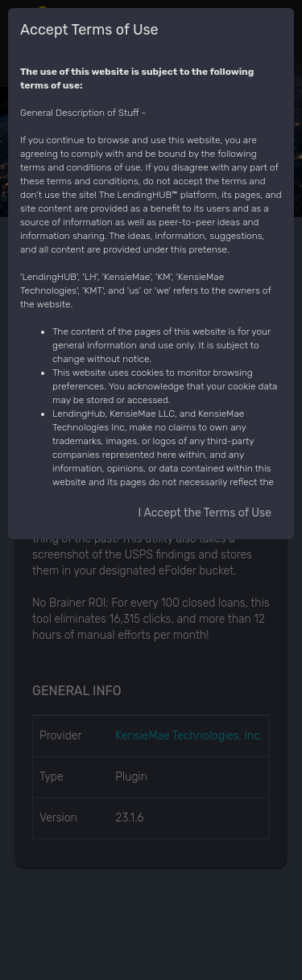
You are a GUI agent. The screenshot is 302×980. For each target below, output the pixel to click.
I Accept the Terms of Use (205, 513)
